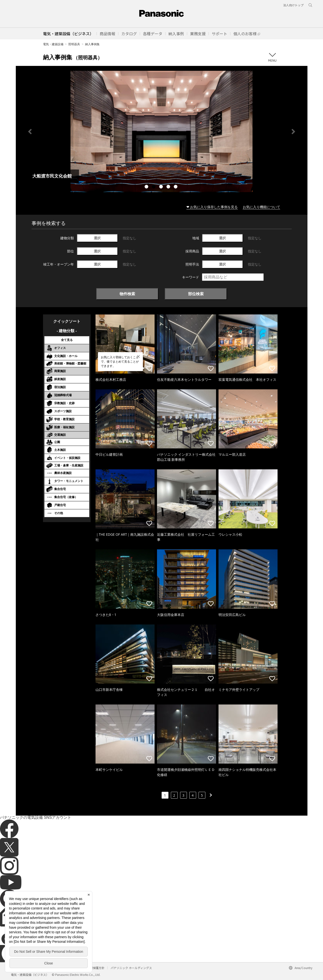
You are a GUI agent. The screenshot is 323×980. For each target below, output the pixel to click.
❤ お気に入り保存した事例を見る (212, 207)
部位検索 (196, 294)
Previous (30, 132)
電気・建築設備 (53, 44)
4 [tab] (169, 187)
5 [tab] (176, 187)
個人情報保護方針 (93, 968)
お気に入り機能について (262, 207)
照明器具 (74, 44)
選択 (97, 238)
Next (293, 132)
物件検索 (127, 294)
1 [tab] (147, 187)
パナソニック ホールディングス (131, 968)
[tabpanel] (162, 131)
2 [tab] (154, 187)
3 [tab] (162, 187)
